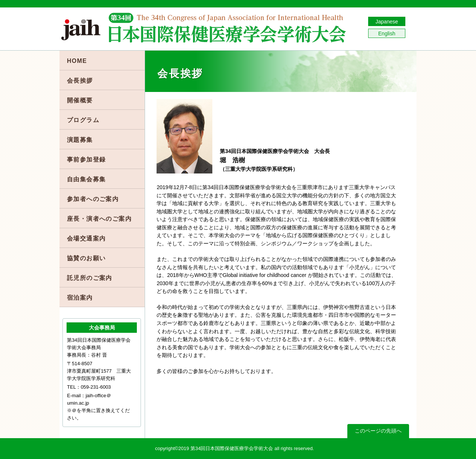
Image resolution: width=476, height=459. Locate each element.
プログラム (83, 120)
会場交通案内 (86, 238)
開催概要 (80, 100)
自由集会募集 (86, 179)
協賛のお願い (86, 258)
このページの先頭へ (378, 431)
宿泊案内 (80, 297)
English (387, 34)
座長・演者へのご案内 (99, 219)
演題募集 (80, 140)
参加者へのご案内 (93, 199)
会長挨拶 (80, 80)
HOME (77, 61)
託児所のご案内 (90, 278)
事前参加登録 (86, 159)
